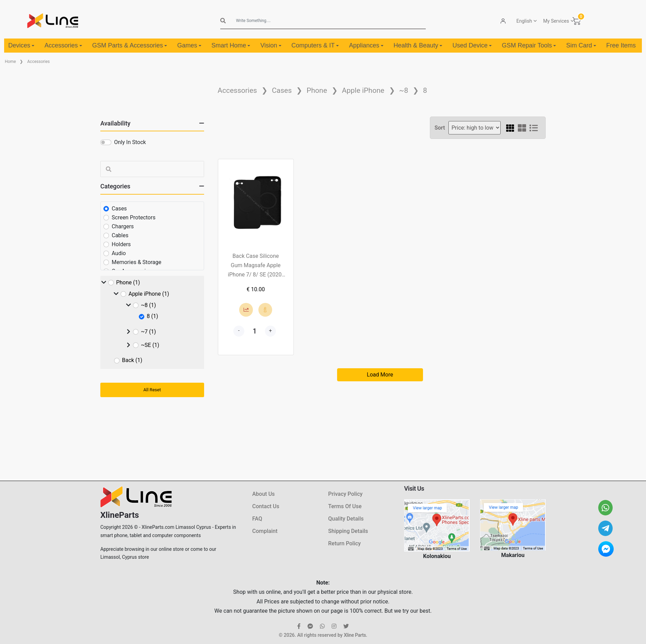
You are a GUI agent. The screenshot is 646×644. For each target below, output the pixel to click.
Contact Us (266, 506)
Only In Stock (130, 142)
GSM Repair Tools (529, 45)
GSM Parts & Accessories (130, 45)
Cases (282, 90)
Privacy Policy (345, 494)
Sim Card (581, 45)
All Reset (152, 390)
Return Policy (344, 543)
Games (189, 45)
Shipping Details (348, 531)
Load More (380, 375)
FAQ (257, 519)
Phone (317, 90)
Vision (271, 45)
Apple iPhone (363, 90)
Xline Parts (355, 635)
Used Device (472, 45)
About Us (264, 494)
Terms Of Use (345, 506)
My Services (556, 21)
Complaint (265, 531)
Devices (21, 45)
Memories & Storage (137, 262)
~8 (404, 90)
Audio (119, 253)
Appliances (366, 45)
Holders (121, 244)
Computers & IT (315, 45)
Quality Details (346, 519)
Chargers (123, 226)
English (524, 21)
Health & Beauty (418, 45)
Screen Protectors (133, 217)
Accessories (63, 45)
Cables (120, 235)
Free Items (621, 45)
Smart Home (231, 45)
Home (10, 62)
